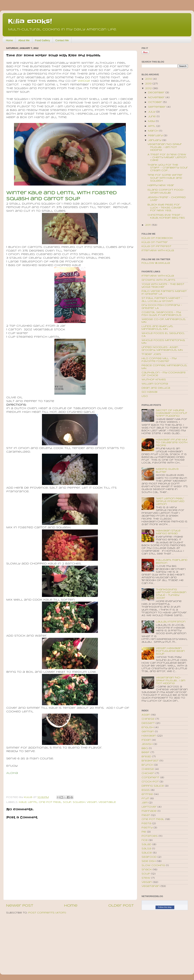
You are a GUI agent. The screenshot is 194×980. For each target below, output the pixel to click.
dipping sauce (153, 786)
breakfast (150, 761)
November (157, 98)
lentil (33, 802)
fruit (145, 799)
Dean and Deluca (156, 388)
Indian (146, 740)
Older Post (121, 906)
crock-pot (150, 782)
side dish (149, 861)
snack (147, 870)
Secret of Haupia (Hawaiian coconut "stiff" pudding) (172, 413)
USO (145, 396)
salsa (146, 849)
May (152, 121)
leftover (149, 807)
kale (23, 802)
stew (146, 878)
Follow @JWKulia (156, 263)
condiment (150, 778)
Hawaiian (149, 736)
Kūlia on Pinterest (156, 246)
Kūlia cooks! (30, 21)
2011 (148, 225)
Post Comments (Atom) (47, 913)
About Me (24, 40)
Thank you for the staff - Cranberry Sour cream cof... (168, 168)
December (157, 93)
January (155, 140)
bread (146, 757)
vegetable (107, 802)
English (148, 727)
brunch (147, 765)
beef (146, 752)
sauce (147, 853)
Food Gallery (42, 40)
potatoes (150, 836)
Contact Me (62, 40)
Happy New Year (161, 185)
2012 (149, 88)
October (155, 102)
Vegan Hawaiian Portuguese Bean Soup (170, 651)
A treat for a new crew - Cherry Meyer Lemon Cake (167, 157)
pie (144, 832)
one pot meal (50, 802)
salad (146, 845)
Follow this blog (165, 907)
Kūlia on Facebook (157, 238)
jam (145, 803)
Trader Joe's (151, 354)
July (152, 112)
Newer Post (20, 906)
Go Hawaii (149, 392)
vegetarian (151, 886)
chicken (148, 773)
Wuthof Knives (154, 380)
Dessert (148, 723)
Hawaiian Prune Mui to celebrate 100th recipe (172, 443)
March (154, 131)
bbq (145, 748)
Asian (146, 715)
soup (67, 802)
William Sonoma (155, 384)
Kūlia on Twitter (155, 242)
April (152, 126)
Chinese (148, 719)
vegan (92, 802)
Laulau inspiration (171, 622)
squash (79, 802)
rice (145, 840)
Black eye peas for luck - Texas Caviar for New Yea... (164, 208)
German (148, 732)
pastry (147, 828)
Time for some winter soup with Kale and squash (165, 178)
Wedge (84, 81)
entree (147, 794)
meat (146, 815)
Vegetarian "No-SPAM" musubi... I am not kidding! (164, 147)
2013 (149, 84)
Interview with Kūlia (158, 251)
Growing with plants (158, 280)
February (156, 136)
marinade (149, 811)
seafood (149, 857)
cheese (148, 769)
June (152, 117)
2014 (149, 79)
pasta (146, 824)
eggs (146, 790)
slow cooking (153, 865)
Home (9, 40)
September (157, 107)
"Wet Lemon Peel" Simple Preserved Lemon (170, 501)
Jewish (147, 744)
